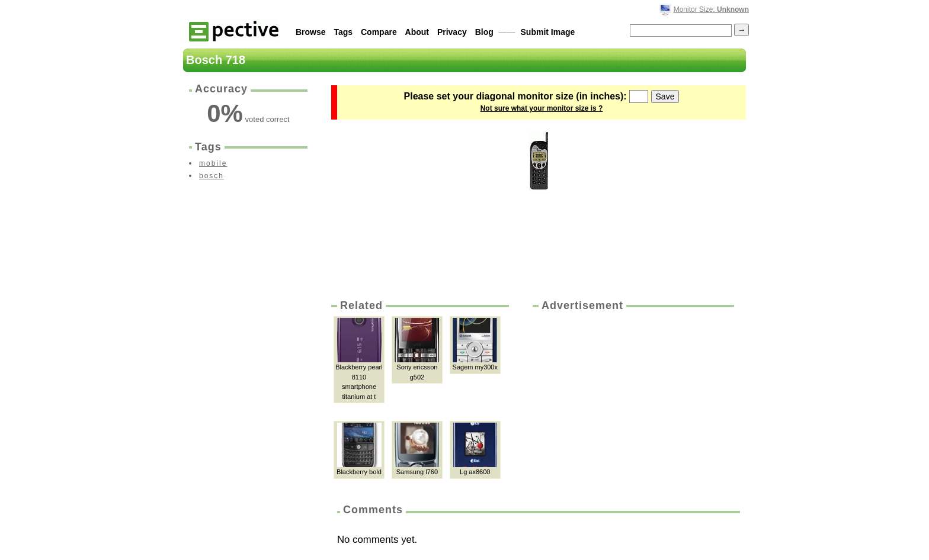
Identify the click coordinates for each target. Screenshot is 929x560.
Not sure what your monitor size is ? (542, 108)
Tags (343, 32)
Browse (311, 32)
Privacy (452, 32)
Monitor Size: (711, 9)
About (417, 32)
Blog (484, 32)
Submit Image (548, 32)
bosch (212, 176)
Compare (379, 32)
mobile (213, 163)
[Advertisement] (632, 402)
